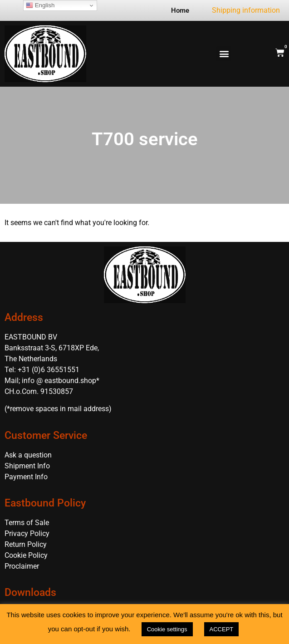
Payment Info (26, 477)
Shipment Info (27, 466)
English (40, 5)
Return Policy (26, 544)
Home (180, 10)
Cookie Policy (26, 555)
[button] (224, 54)
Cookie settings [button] (167, 629)
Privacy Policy (27, 533)
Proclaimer (22, 566)
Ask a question (28, 455)
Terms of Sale (27, 523)
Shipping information (246, 10)
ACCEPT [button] (222, 629)
